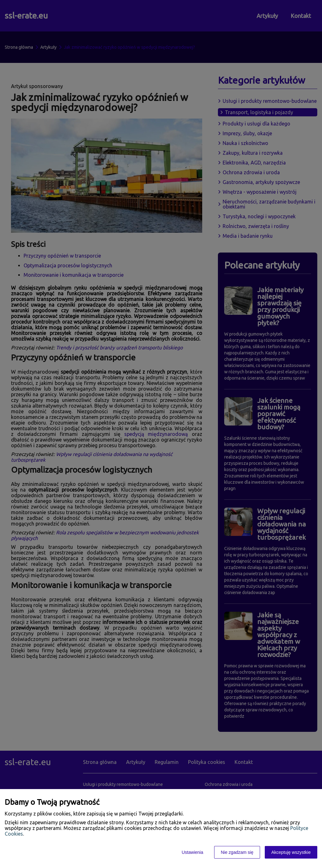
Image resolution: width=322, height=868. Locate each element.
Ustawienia (192, 852)
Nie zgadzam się (237, 852)
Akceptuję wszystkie (291, 852)
